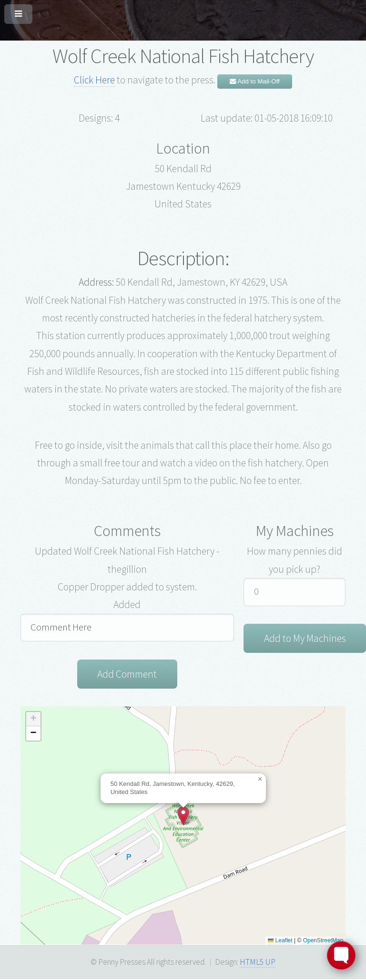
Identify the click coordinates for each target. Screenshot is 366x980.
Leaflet (280, 941)
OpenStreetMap (323, 941)
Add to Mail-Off (255, 81)
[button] (183, 817)
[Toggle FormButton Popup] (341, 955)
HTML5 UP (258, 963)
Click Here (94, 80)
